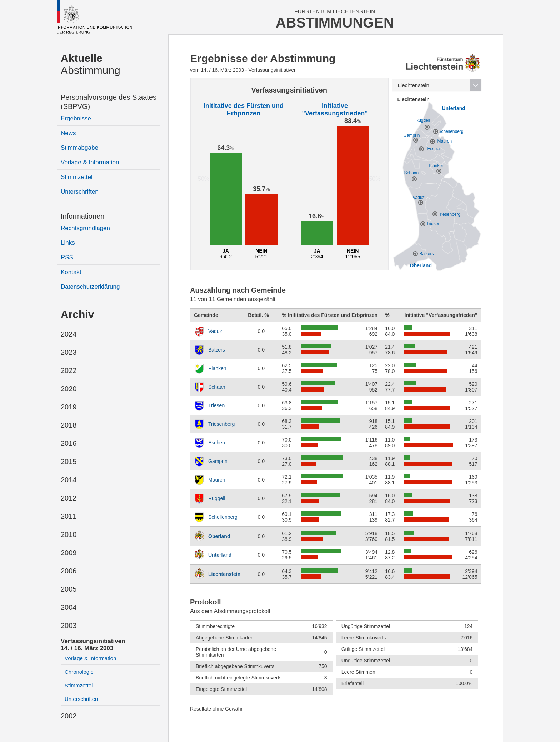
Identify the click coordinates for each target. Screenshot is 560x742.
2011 (69, 516)
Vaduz (215, 331)
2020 (69, 389)
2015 (69, 462)
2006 (69, 571)
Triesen (216, 405)
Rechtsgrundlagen (85, 228)
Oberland (219, 536)
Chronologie (79, 672)
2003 (69, 626)
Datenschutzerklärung (90, 287)
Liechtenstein (224, 574)
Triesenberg (221, 424)
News (68, 133)
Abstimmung (91, 64)
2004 (69, 607)
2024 (69, 334)
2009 (69, 553)
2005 (69, 589)
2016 (69, 443)
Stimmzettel (77, 177)
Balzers (217, 350)
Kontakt (71, 272)
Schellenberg (223, 517)
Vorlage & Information (90, 162)
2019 (69, 407)
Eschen (217, 443)
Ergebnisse (76, 118)
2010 (69, 534)
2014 (69, 480)
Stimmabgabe (79, 148)
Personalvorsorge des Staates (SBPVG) (109, 102)
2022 (69, 370)
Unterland (220, 555)
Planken (217, 368)
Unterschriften (80, 192)
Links (68, 243)
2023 (69, 352)
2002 (69, 716)
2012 (69, 498)
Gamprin (218, 461)
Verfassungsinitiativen (93, 645)
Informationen (82, 216)
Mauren (217, 480)
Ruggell (217, 498)
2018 (69, 425)
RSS (67, 257)
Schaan (217, 387)
